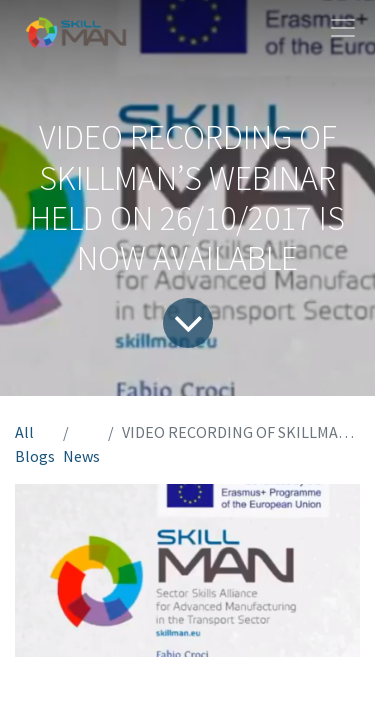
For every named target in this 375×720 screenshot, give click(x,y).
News (81, 456)
